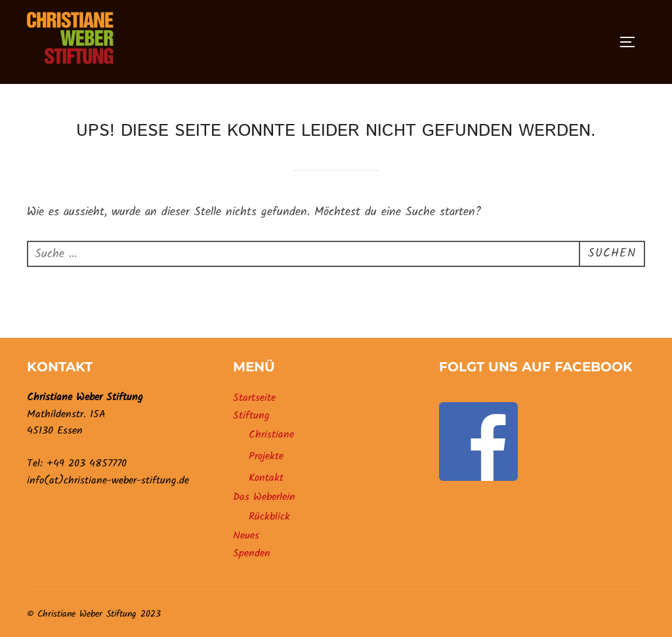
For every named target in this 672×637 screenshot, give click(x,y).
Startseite (254, 398)
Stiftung (251, 416)
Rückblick (269, 517)
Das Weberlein (264, 497)
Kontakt (266, 478)
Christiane (271, 435)
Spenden (252, 553)
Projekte (266, 456)
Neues (246, 536)
